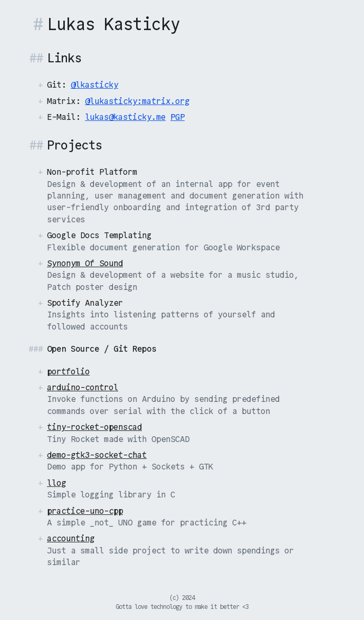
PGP (178, 117)
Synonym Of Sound (85, 263)
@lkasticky (94, 85)
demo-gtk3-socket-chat (97, 455)
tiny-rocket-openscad (94, 427)
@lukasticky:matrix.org (137, 101)
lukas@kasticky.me (125, 117)
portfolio (68, 372)
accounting (71, 538)
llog (56, 483)
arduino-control (83, 387)
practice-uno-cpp (85, 511)
